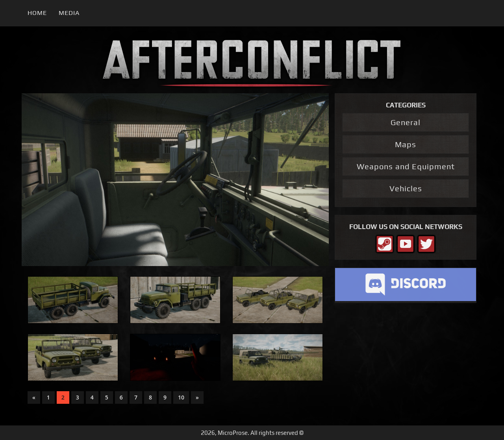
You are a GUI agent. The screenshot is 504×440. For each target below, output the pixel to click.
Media (69, 13)
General (406, 122)
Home (37, 13)
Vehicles (406, 188)
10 (181, 397)
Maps (406, 144)
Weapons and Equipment (406, 166)
